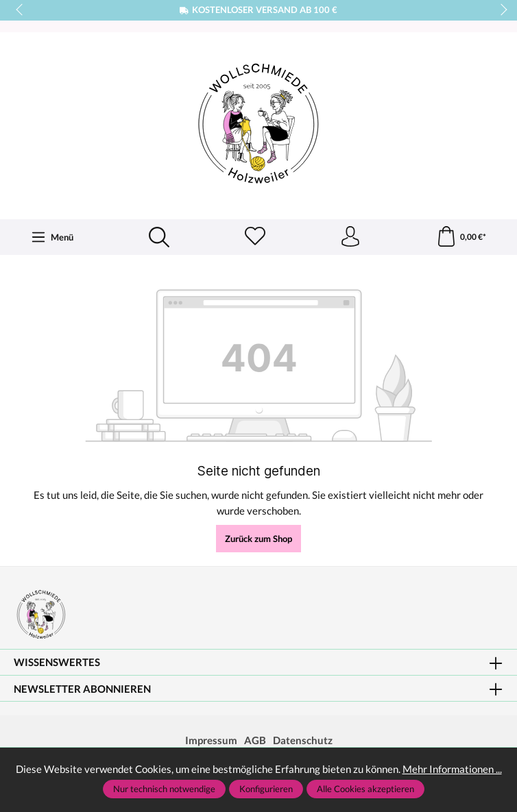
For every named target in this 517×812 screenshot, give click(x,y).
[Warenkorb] (461, 237)
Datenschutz (303, 740)
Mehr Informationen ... (452, 769)
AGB (255, 740)
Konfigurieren (266, 789)
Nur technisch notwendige (164, 789)
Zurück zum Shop (258, 539)
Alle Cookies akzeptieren (365, 789)
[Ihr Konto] (350, 237)
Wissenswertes (57, 662)
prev (21, 10)
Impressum (211, 740)
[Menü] (52, 237)
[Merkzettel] (255, 237)
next (500, 10)
